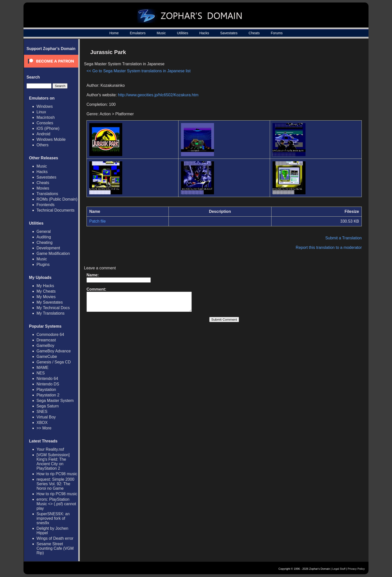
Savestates (229, 33)
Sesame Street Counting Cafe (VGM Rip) (55, 548)
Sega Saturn (48, 406)
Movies (43, 188)
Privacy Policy (356, 569)
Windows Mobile (51, 139)
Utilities (183, 33)
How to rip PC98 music (57, 474)
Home (114, 33)
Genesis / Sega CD (54, 362)
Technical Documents (55, 210)
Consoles (45, 123)
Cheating (44, 242)
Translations (47, 194)
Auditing (44, 237)
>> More (44, 428)
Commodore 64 (50, 335)
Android (43, 134)
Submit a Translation (343, 238)
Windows (45, 106)
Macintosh (46, 117)
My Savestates (50, 302)
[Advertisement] (319, 82)
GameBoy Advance (54, 351)
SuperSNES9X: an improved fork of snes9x (53, 518)
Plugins (43, 264)
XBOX (42, 423)
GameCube (47, 357)
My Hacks (45, 286)
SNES (42, 412)
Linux (41, 112)
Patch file (97, 221)
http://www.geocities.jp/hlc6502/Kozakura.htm (158, 95)
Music (161, 33)
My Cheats (46, 291)
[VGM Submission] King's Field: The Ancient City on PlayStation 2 (53, 462)
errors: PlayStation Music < (56, 504)
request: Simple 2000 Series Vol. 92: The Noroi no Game (55, 484)
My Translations (50, 313)
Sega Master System (55, 401)
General (44, 231)
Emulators (138, 33)
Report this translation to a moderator (329, 247)
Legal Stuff (339, 569)
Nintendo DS (48, 384)
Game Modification (53, 253)
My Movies (46, 297)
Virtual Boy (46, 417)
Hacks (204, 33)
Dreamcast (46, 340)
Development (48, 248)
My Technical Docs (53, 308)
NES (41, 373)
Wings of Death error (55, 538)
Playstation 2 (48, 395)
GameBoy (45, 346)
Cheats (254, 33)
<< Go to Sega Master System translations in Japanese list (138, 71)
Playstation (46, 390)
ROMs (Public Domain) (57, 199)
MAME (42, 368)
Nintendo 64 (47, 379)
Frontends (45, 205)
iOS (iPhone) (48, 128)
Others (42, 145)
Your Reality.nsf (50, 449)
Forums (277, 33)
